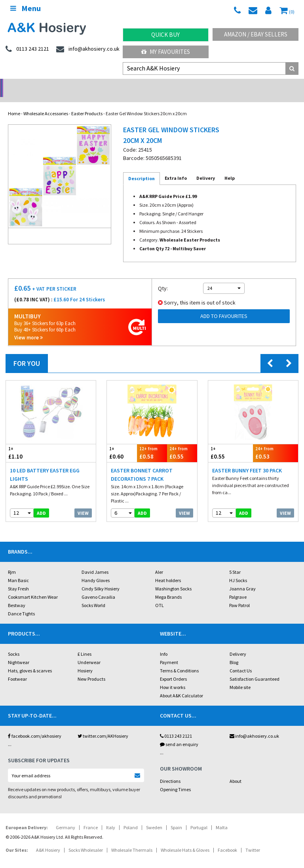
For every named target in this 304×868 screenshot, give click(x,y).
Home (14, 103)
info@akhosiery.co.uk (254, 726)
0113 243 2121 (176, 726)
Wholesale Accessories (46, 103)
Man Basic (18, 570)
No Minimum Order (38, 85)
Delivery (238, 644)
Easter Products (87, 103)
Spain (176, 817)
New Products (91, 669)
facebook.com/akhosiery (35, 726)
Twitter (253, 840)
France (91, 817)
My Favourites (166, 52)
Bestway (17, 595)
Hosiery (85, 660)
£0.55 (182, 443)
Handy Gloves (96, 570)
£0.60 (122, 443)
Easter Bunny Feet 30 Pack (247, 460)
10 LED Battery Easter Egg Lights (45, 464)
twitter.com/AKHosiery (103, 726)
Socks (14, 644)
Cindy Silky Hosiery (101, 578)
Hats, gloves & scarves (30, 660)
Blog (234, 652)
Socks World (93, 595)
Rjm (12, 562)
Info (164, 644)
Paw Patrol (239, 595)
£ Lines (85, 644)
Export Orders (173, 669)
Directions (170, 771)
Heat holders (168, 570)
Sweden (154, 817)
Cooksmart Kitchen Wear (33, 587)
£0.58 (152, 443)
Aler (159, 562)
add (41, 503)
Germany (66, 817)
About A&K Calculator (181, 685)
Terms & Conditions (179, 660)
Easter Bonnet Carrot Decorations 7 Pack (142, 464)
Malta (222, 817)
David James (95, 562)
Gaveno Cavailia (98, 587)
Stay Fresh (18, 578)
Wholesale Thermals (132, 840)
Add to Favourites (224, 306)
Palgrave (238, 587)
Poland (131, 817)
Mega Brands (168, 587)
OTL (160, 595)
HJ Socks (238, 570)
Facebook (227, 840)
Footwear (17, 669)
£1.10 (28, 443)
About (236, 771)
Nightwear (19, 652)
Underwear (89, 652)
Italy (111, 817)
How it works (173, 677)
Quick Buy (165, 35)
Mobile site (240, 677)
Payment (169, 652)
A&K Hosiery (48, 840)
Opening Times (175, 779)
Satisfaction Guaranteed (255, 669)
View (83, 503)
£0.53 (275, 443)
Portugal (199, 817)
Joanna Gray (242, 578)
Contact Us (241, 660)
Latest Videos (266, 85)
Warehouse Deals (190, 85)
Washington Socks (173, 578)
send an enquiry (179, 734)
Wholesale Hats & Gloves (185, 840)
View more (28, 327)
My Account (114, 85)
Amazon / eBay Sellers (256, 34)
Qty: (163, 278)
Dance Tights (21, 603)
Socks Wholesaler (86, 840)
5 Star (235, 562)
